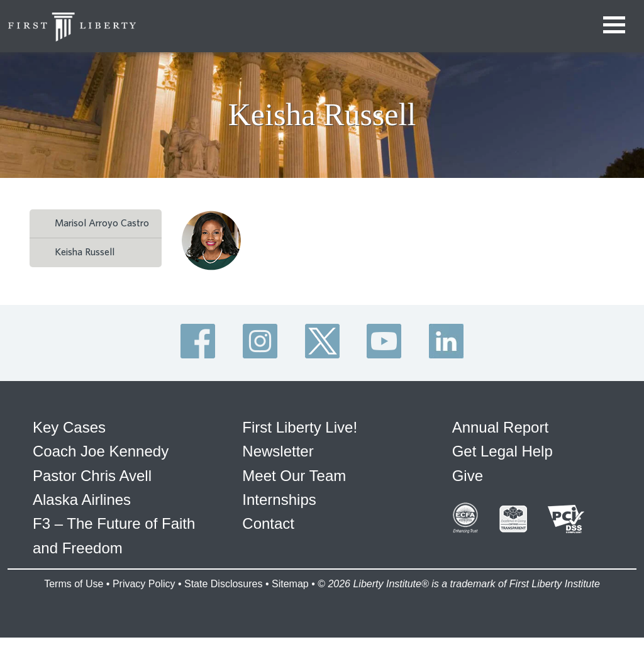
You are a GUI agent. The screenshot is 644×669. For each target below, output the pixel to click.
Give (468, 476)
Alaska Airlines (82, 500)
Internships (279, 500)
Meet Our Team (294, 476)
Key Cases (69, 427)
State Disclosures (224, 584)
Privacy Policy (144, 584)
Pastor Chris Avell (92, 476)
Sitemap (290, 584)
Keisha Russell (85, 252)
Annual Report (500, 427)
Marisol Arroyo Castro (102, 223)
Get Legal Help (502, 451)
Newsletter (278, 451)
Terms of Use (74, 584)
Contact (268, 523)
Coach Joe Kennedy (101, 451)
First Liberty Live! (300, 427)
